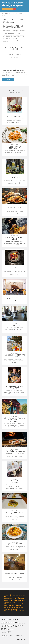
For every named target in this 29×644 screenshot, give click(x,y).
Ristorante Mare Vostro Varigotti (14, 513)
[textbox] (14, 243)
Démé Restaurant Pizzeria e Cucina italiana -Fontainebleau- (14, 420)
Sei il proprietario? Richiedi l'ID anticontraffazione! (13, 27)
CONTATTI (3, 634)
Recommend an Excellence (13, 70)
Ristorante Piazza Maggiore (14, 451)
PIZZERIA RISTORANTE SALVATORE (14, 387)
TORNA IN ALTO (22, 639)
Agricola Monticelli (14, 178)
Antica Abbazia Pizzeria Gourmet (14, 482)
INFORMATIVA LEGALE (7, 637)
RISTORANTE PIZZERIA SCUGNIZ (14, 300)
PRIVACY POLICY (12, 634)
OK (15, 9)
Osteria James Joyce (14, 117)
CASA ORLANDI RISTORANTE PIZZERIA (14, 356)
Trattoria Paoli (14, 325)
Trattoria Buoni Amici (14, 269)
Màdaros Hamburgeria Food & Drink (14, 238)
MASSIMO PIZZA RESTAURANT (14, 147)
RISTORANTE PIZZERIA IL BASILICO (14, 48)
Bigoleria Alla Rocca (14, 544)
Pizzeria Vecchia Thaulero (14, 574)
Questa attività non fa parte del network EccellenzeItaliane (14, 21)
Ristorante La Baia (14, 208)
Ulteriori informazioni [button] (7, 9)
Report (8, 80)
